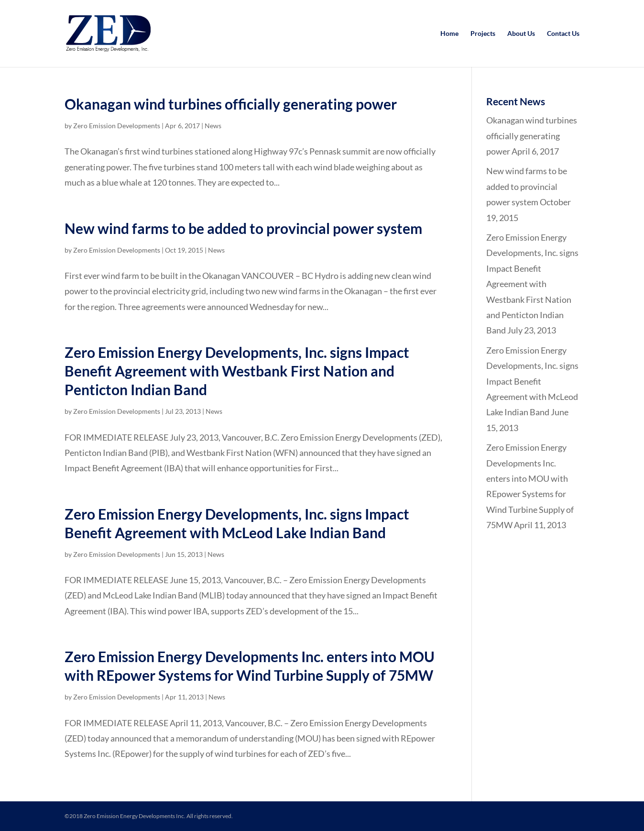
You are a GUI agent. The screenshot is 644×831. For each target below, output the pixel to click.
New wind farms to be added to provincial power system (243, 228)
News (213, 126)
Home (449, 34)
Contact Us (563, 34)
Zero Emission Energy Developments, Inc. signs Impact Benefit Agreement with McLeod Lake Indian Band (532, 381)
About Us (521, 34)
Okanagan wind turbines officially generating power (231, 104)
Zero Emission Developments (117, 126)
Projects (483, 34)
